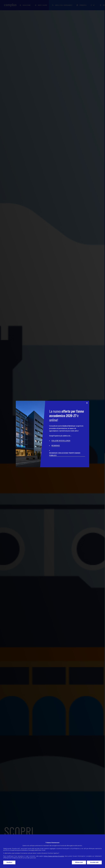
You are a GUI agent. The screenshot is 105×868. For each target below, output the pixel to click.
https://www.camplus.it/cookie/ (54, 861)
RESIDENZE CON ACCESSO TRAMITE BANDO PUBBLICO (65, 454)
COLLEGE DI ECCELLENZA (61, 441)
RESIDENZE (56, 445)
